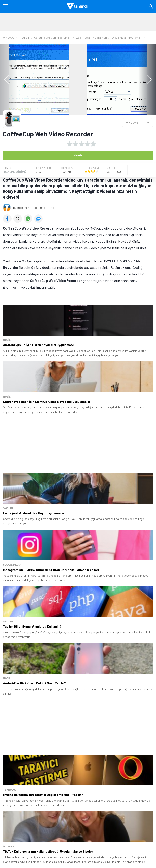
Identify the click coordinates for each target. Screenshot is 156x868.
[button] (147, 80)
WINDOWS (132, 122)
